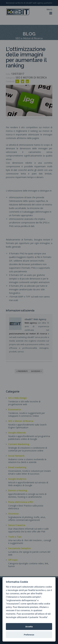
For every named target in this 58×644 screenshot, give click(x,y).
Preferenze (29, 635)
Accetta (29, 626)
